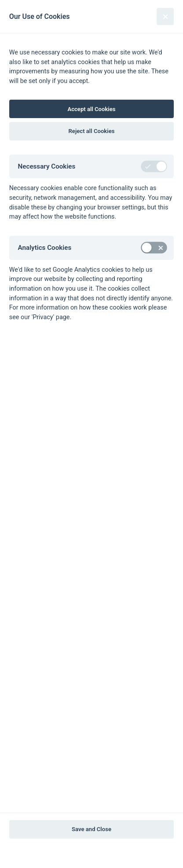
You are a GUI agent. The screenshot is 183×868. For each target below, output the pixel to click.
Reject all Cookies (92, 131)
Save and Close (91, 829)
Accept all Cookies (91, 109)
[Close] (165, 16)
